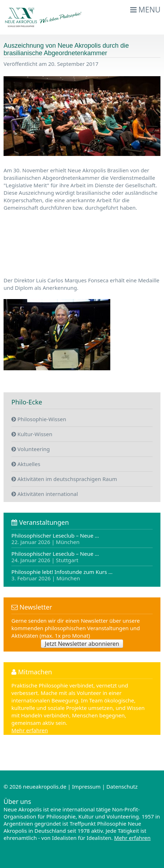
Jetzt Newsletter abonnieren (82, 644)
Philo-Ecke (27, 402)
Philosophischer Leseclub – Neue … (55, 539)
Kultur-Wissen (32, 434)
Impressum (86, 786)
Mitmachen (32, 672)
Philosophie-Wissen (39, 419)
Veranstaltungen (40, 522)
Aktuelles (26, 464)
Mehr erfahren (30, 730)
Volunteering (31, 449)
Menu (146, 10)
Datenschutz (122, 786)
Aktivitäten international (45, 494)
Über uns (17, 801)
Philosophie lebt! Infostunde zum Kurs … (62, 575)
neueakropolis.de (45, 786)
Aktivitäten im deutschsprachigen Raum (64, 479)
